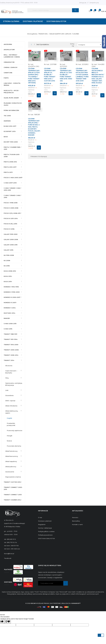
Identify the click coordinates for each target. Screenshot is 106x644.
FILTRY (7, 378)
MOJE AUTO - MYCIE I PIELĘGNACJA (11, 91)
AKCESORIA (8, 44)
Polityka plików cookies (46, 531)
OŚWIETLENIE (9, 395)
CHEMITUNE (8, 73)
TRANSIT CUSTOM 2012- (13, 482)
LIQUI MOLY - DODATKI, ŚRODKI (12, 84)
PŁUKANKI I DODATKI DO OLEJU (13, 104)
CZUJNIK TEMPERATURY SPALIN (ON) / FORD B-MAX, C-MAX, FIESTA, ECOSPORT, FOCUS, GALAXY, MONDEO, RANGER (34, 127)
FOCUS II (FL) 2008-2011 (12, 213)
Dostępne (90, 45)
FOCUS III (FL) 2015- (11, 224)
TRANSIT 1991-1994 (11, 339)
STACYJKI (10, 436)
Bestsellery (76, 521)
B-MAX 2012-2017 (10, 126)
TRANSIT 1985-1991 (10, 334)
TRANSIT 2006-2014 (11, 355)
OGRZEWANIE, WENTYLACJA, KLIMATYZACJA (14, 384)
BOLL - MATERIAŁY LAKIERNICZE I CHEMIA (12, 56)
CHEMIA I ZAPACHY (11, 67)
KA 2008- (7, 260)
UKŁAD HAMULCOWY (11, 451)
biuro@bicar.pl (9, 554)
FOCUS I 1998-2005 (11, 203)
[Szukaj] (53, 10)
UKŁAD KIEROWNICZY (12, 456)
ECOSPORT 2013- (10, 131)
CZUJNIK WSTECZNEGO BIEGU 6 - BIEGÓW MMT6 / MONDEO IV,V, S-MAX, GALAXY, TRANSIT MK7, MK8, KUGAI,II (98, 76)
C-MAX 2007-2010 (10, 183)
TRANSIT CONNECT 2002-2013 (13, 488)
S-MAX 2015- (8, 329)
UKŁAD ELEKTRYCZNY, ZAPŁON (12, 412)
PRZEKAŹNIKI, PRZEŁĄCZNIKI (11, 424)
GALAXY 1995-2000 (11, 234)
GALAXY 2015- (9, 250)
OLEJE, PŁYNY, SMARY (11, 98)
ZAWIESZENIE (10, 472)
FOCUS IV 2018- (9, 229)
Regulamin (42, 524)
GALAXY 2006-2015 (11, 245)
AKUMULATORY (9, 50)
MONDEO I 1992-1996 (11, 287)
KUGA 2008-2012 (10, 271)
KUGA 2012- (8, 276)
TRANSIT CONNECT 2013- (13, 495)
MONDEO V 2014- (10, 308)
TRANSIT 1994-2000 (11, 345)
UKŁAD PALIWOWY (11, 467)
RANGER (7, 318)
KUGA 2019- (8, 282)
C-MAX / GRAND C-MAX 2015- (12, 196)
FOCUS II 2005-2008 (11, 208)
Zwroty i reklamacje (45, 528)
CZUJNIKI (9, 418)
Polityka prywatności (45, 535)
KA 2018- (7, 266)
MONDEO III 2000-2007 (12, 297)
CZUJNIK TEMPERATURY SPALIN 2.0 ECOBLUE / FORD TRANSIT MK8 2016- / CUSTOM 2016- (50, 75)
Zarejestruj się (94, 3)
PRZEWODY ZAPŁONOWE (15, 431)
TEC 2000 (7, 116)
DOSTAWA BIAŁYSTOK (46, 538)
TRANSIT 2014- (9, 360)
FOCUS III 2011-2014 (11, 218)
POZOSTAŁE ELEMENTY (14, 446)
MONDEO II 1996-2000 (12, 292)
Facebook (8, 558)
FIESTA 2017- (8, 172)
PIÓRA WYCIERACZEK (11, 110)
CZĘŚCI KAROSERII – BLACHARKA (11, 372)
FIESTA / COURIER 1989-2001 (12, 148)
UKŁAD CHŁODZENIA (11, 406)
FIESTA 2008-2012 (10, 162)
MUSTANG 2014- (10, 313)
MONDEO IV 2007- (10, 303)
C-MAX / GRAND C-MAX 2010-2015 (12, 189)
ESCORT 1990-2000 (11, 142)
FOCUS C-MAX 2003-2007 (13, 178)
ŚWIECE (9, 441)
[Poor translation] (8, 622)
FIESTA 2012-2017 (10, 167)
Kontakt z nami (77, 524)
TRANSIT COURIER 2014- (12, 500)
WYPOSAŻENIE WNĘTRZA (13, 477)
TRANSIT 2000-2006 (11, 350)
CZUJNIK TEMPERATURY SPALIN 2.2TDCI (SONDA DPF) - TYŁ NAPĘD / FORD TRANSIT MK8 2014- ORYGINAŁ (34, 76)
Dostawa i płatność (45, 521)
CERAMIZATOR (9, 62)
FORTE (6, 78)
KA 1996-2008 (9, 255)
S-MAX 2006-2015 (10, 324)
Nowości (75, 517)
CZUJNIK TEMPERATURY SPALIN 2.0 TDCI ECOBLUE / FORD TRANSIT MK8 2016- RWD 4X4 (66, 75)
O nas (40, 517)
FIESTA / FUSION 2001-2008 (12, 155)
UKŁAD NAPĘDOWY (11, 461)
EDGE (6, 137)
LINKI (7, 390)
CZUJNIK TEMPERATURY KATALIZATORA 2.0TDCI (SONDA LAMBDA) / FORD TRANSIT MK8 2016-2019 (82, 75)
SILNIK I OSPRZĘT (10, 401)
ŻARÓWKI (7, 121)
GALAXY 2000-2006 (11, 239)
